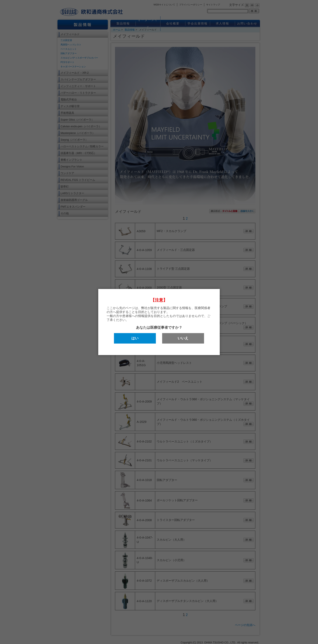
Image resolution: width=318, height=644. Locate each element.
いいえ (183, 338)
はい (135, 338)
